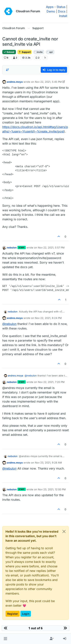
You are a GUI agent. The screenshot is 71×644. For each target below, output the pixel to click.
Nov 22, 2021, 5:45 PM (48, 82)
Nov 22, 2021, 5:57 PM (51, 248)
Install (63, 16)
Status (61, 7)
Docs (62, 11)
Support (25, 52)
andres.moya (15, 82)
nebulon (12, 248)
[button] (5, 639)
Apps (50, 7)
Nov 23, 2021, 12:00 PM (52, 489)
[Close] (64, 531)
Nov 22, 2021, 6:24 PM (48, 318)
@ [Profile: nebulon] (9, 324)
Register (12, 614)
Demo (51, 11)
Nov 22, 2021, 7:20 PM (51, 382)
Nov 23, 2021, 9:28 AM (48, 463)
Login (26, 614)
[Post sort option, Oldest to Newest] (7, 70)
